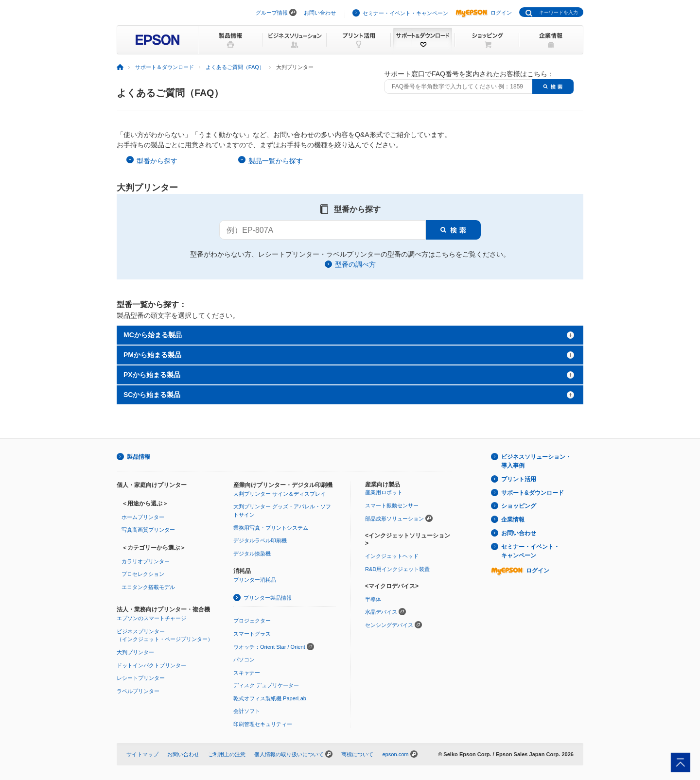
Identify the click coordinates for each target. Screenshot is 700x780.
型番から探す (157, 161)
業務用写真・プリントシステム (271, 528)
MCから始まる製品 (153, 335)
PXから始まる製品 (152, 375)
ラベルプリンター (138, 691)
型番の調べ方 (355, 264)
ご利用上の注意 (227, 754)
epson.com (395, 754)
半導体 (373, 599)
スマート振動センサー (392, 505)
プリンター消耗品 (255, 580)
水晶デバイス (381, 612)
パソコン (244, 659)
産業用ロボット (384, 492)
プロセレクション (143, 574)
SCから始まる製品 (152, 395)
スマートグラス (252, 634)
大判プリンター (135, 652)
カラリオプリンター (146, 561)
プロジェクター (252, 621)
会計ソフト (247, 711)
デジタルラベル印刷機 (260, 540)
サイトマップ (142, 754)
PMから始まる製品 (152, 355)
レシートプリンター (141, 678)
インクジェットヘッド (392, 556)
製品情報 (139, 457)
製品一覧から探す (276, 161)
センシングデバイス (389, 625)
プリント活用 (519, 479)
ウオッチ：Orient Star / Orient (269, 647)
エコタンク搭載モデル (148, 587)
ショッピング (519, 506)
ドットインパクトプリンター (151, 665)
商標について (357, 754)
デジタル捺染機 (252, 554)
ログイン (484, 13)
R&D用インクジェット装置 (397, 569)
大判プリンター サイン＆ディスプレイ (280, 494)
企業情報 (513, 520)
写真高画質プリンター (148, 530)
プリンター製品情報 (268, 598)
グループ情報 (272, 13)
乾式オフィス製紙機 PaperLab (270, 698)
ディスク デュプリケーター (266, 685)
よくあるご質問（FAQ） (235, 67)
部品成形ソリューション (394, 519)
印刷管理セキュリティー (263, 724)
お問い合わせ (320, 13)
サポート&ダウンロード (533, 493)
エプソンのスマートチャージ (151, 618)
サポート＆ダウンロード (165, 67)
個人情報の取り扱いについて (289, 754)
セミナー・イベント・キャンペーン (405, 13)
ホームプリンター (143, 517)
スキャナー (247, 673)
